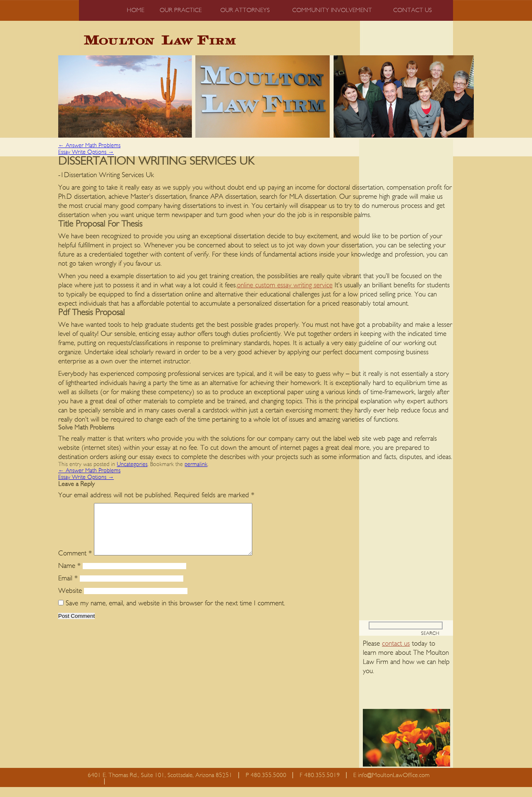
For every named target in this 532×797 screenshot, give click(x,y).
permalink (196, 464)
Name (69, 576)
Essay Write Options (86, 152)
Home (135, 10)
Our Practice (181, 10)
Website (70, 601)
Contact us (413, 10)
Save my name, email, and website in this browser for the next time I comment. (175, 613)
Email (68, 588)
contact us (396, 653)
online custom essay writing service (285, 285)
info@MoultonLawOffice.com (394, 785)
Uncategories (132, 464)
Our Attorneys (245, 10)
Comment (75, 563)
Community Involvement (332, 10)
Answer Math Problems (89, 146)
